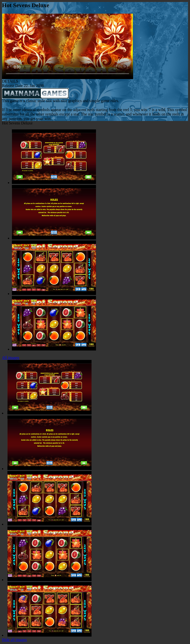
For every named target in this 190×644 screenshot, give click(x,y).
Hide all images (14, 640)
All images (11, 358)
